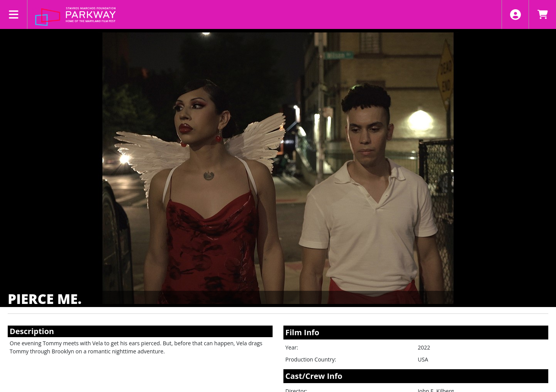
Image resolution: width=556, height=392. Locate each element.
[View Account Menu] (515, 14)
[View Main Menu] (14, 14)
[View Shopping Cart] (542, 14)
